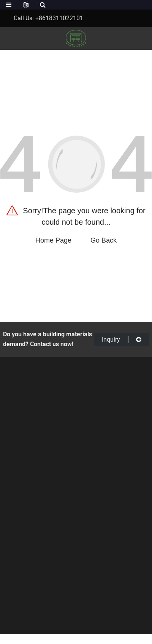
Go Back (104, 240)
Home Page (53, 240)
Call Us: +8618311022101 (48, 18)
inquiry (122, 340)
